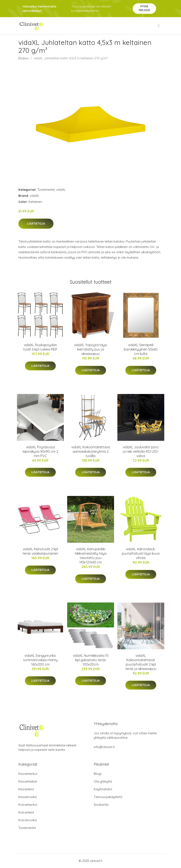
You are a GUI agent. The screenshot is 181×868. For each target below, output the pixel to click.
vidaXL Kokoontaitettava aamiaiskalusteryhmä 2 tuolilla (91, 451)
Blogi (98, 774)
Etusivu (23, 58)
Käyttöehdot (103, 789)
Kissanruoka (28, 797)
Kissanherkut (28, 774)
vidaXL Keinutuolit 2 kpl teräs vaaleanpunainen (40, 551)
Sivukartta (101, 805)
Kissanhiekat (28, 781)
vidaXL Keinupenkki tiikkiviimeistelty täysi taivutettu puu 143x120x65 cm (91, 556)
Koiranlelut (26, 812)
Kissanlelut (26, 789)
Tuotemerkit (46, 190)
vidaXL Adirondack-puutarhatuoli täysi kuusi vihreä (141, 553)
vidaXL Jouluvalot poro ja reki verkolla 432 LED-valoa (141, 451)
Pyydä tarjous (144, 8)
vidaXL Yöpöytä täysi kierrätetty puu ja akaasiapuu (90, 349)
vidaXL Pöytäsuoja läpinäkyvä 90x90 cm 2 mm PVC (40, 451)
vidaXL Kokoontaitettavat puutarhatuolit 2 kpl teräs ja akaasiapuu (141, 662)
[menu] (159, 26)
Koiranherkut (28, 805)
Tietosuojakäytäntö (108, 797)
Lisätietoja (36, 224)
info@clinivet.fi (104, 747)
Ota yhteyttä (103, 781)
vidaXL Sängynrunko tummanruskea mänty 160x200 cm (40, 660)
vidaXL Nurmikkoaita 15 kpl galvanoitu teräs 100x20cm (91, 660)
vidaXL (61, 190)
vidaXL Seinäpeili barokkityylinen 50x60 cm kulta (141, 349)
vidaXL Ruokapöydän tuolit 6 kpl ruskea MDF (40, 347)
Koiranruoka (28, 820)
